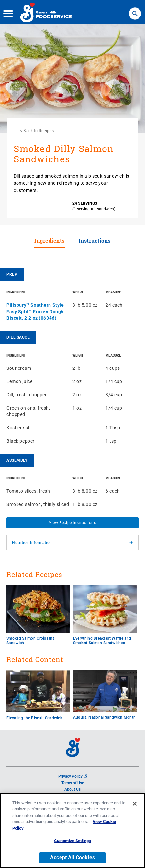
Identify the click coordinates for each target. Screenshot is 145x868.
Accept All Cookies (72, 858)
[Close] (135, 805)
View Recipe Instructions (72, 523)
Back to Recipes (39, 131)
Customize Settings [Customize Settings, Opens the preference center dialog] (72, 842)
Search (135, 10)
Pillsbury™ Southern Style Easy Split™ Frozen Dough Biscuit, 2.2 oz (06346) (35, 312)
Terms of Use (73, 783)
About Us (72, 789)
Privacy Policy (73, 776)
